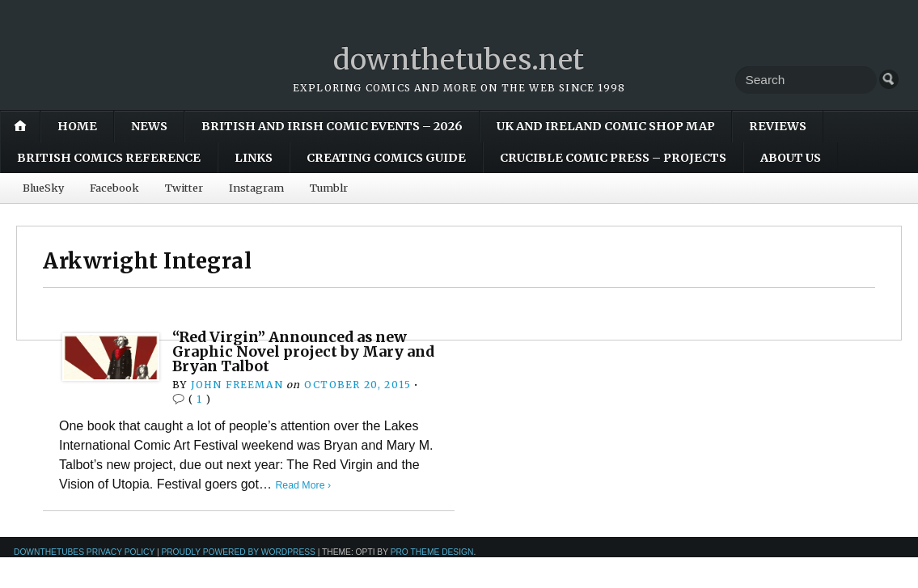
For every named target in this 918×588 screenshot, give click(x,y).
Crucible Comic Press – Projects (613, 158)
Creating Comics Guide (386, 158)
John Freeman (237, 385)
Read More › (304, 485)
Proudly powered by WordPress (238, 552)
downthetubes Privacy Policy (84, 552)
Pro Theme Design (432, 552)
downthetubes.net (459, 59)
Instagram (256, 188)
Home (77, 126)
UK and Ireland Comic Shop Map (606, 126)
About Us (791, 158)
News (149, 126)
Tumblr (329, 188)
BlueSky (43, 188)
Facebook (114, 188)
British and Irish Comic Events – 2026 (332, 126)
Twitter (184, 188)
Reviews (778, 126)
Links (254, 158)
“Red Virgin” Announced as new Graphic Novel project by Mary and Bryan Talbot (296, 352)
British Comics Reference (109, 158)
